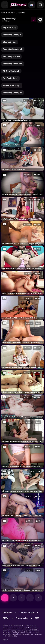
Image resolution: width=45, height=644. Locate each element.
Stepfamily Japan (11, 78)
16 (38, 598)
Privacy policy (22, 618)
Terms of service (27, 612)
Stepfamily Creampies (13, 93)
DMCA (6, 618)
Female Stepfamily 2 (12, 85)
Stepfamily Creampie (12, 35)
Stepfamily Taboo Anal (13, 64)
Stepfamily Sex (9, 42)
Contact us (8, 612)
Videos (11, 13)
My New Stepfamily (11, 71)
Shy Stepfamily (9, 27)
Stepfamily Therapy (11, 56)
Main (3, 13)
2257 (37, 618)
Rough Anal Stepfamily (13, 49)
